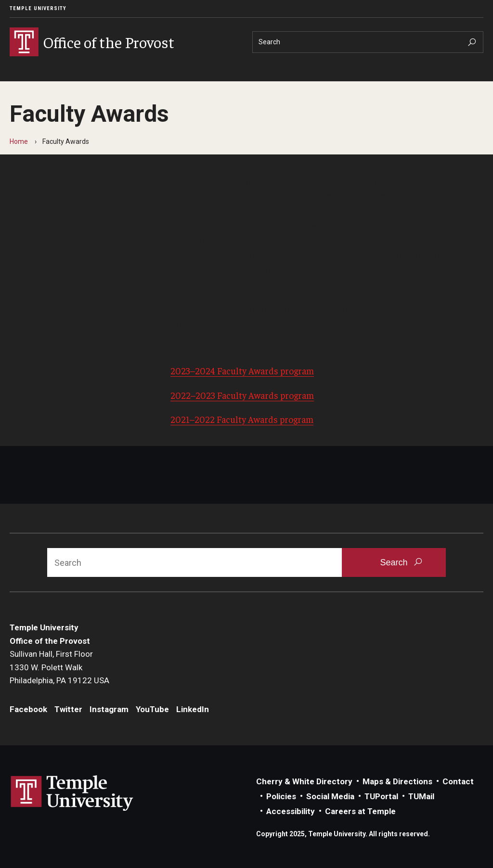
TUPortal (381, 796)
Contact (458, 781)
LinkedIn (193, 709)
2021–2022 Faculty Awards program (242, 419)
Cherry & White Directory (304, 781)
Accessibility (291, 811)
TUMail (421, 796)
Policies (281, 796)
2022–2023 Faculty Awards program (242, 395)
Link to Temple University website (72, 793)
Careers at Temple (360, 811)
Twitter (68, 709)
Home (19, 141)
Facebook (28, 709)
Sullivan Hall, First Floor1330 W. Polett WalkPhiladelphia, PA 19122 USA (59, 667)
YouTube (152, 709)
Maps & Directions (397, 781)
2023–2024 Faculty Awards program (242, 370)
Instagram (109, 709)
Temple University (38, 8)
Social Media (330, 796)
